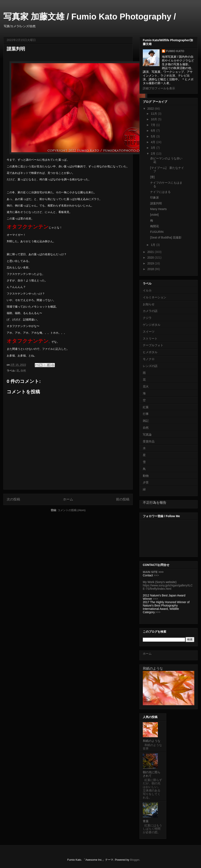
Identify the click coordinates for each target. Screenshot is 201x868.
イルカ (147, 290)
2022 (151, 109)
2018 (151, 269)
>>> (156, 575)
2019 (151, 263)
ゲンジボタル (152, 325)
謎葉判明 (156, 203)
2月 (153, 154)
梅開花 (155, 226)
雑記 (146, 421)
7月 (153, 125)
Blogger (135, 860)
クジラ (147, 318)
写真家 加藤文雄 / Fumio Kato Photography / (90, 17)
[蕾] (152, 177)
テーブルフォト (153, 345)
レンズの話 (150, 366)
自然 (23, 371)
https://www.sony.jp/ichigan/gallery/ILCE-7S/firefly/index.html (168, 587)
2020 (151, 258)
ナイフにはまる (160, 192)
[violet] (154, 215)
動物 (146, 476)
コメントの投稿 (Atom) (72, 510)
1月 (153, 245)
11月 (154, 114)
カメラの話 (150, 311)
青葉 (146, 821)
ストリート (150, 338)
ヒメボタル (150, 352)
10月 (154, 119)
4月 (153, 142)
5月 (153, 136)
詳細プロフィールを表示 (159, 88)
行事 (146, 414)
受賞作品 (149, 441)
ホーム (68, 499)
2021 (151, 252)
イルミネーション (155, 297)
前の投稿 (123, 499)
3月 (153, 148)
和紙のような (153, 668)
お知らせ (149, 304)
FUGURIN (157, 232)
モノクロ (149, 359)
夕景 (146, 482)
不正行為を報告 (155, 503)
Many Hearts (158, 209)
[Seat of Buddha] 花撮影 (166, 237)
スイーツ (149, 332)
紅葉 (146, 407)
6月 (153, 131)
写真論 (147, 435)
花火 (146, 386)
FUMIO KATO (175, 51)
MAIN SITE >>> (153, 572)
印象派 (155, 197)
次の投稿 (13, 499)
